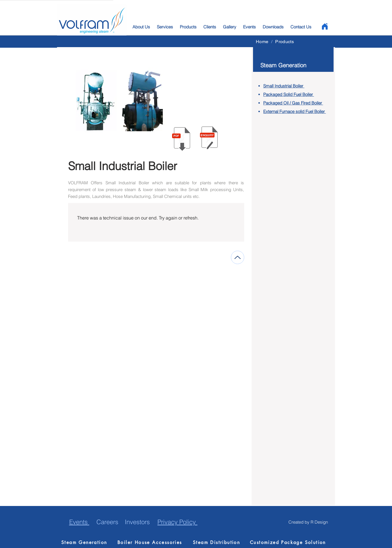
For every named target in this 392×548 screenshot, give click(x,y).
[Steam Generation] (87, 542)
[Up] (238, 257)
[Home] (325, 26)
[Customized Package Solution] (289, 542)
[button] (209, 138)
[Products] (284, 41)
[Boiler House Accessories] (152, 542)
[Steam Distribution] (218, 542)
